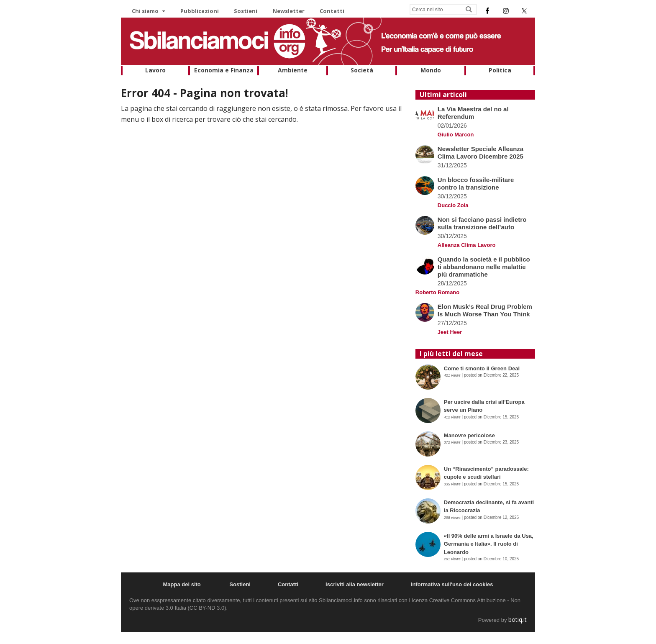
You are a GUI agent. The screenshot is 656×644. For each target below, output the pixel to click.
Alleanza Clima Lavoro (467, 245)
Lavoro (155, 70)
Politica (500, 70)
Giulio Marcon (456, 135)
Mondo (431, 70)
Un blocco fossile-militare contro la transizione (476, 183)
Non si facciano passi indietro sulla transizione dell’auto (482, 223)
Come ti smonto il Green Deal (482, 368)
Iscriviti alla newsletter (355, 584)
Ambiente (293, 70)
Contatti (332, 11)
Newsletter (289, 11)
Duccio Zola (453, 205)
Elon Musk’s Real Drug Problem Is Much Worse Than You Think (485, 310)
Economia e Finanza (224, 70)
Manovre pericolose (469, 435)
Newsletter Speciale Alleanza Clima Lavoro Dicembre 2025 (480, 153)
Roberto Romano (437, 292)
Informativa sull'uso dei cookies (452, 584)
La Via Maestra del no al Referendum (473, 113)
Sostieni (246, 11)
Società (362, 70)
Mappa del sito (182, 584)
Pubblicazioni (200, 11)
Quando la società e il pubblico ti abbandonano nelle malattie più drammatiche (484, 267)
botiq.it (518, 620)
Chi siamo (145, 11)
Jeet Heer (450, 332)
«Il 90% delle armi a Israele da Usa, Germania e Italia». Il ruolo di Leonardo (489, 544)
